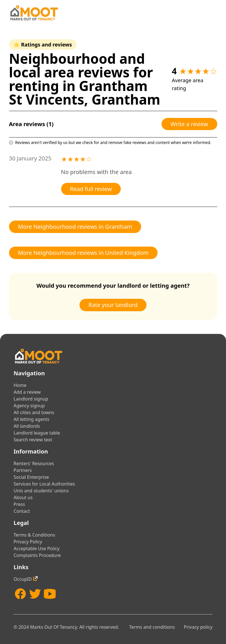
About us (23, 497)
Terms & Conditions (34, 535)
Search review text (33, 440)
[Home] (34, 13)
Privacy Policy (28, 542)
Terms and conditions (152, 627)
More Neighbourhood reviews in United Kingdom (83, 253)
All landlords (27, 426)
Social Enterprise (31, 477)
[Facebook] (20, 594)
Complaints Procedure (37, 555)
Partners (23, 470)
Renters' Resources (34, 463)
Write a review (189, 124)
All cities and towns (34, 412)
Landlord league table (37, 433)
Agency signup (29, 406)
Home (20, 385)
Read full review (91, 189)
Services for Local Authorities (44, 484)
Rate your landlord (113, 305)
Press (19, 504)
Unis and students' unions (41, 491)
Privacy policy (198, 627)
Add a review (27, 392)
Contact (22, 511)
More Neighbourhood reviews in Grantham (75, 227)
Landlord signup (31, 399)
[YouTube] (50, 594)
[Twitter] (35, 594)
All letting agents (32, 419)
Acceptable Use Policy (36, 548)
